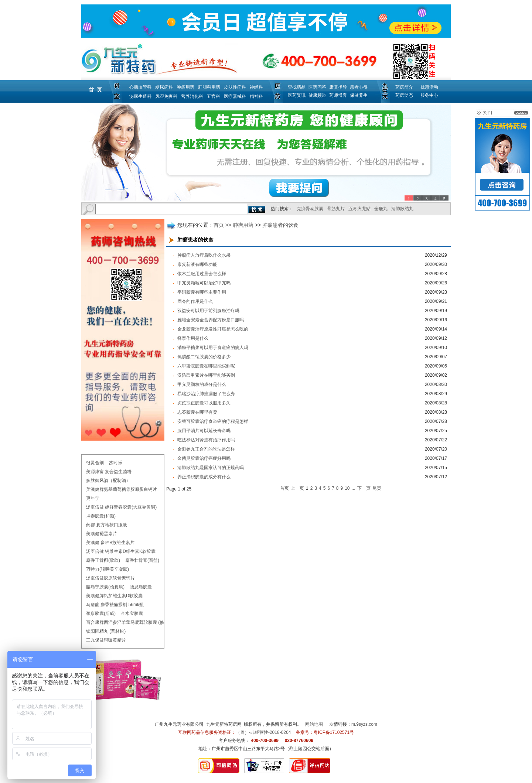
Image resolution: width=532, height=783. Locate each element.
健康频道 (317, 95)
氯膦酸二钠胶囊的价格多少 (204, 357)
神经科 (256, 87)
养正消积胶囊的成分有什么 (204, 477)
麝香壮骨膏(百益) (142, 560)
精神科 (256, 96)
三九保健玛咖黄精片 (106, 640)
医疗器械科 (235, 96)
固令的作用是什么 (195, 301)
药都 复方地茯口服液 (107, 525)
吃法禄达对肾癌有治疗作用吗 (206, 440)
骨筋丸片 (336, 209)
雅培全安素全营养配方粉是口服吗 (211, 320)
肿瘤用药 (185, 87)
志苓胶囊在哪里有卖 (197, 412)
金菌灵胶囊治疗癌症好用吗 (204, 458)
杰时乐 (116, 463)
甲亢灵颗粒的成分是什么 (202, 384)
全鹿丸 (381, 209)
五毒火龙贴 (359, 209)
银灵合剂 (95, 463)
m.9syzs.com (364, 724)
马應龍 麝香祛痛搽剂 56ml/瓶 (115, 605)
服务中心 (429, 95)
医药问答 (317, 87)
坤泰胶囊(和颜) (101, 516)
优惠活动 (429, 87)
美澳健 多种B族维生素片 (110, 543)
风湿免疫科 (166, 96)
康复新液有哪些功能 (197, 264)
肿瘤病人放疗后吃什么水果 (204, 255)
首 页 (95, 90)
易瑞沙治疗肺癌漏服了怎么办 (206, 394)
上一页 (297, 488)
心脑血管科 (140, 87)
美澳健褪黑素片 (102, 534)
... (354, 488)
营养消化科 (192, 96)
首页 (219, 225)
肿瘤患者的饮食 (280, 225)
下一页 (364, 488)
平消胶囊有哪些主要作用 (202, 292)
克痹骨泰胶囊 (310, 209)
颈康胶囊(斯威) (101, 613)
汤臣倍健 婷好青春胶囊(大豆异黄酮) (121, 507)
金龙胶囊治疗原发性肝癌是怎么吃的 (213, 329)
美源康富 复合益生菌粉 (109, 472)
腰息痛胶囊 (141, 587)
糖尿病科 (164, 87)
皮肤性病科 (235, 87)
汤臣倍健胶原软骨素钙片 (110, 578)
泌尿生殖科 (140, 96)
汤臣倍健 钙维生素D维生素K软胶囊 (121, 551)
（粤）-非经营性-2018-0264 (263, 732)
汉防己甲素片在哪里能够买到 (206, 375)
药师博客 (338, 95)
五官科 (214, 96)
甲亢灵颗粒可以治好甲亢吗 (204, 283)
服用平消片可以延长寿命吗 (204, 431)
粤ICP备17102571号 (334, 732)
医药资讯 (297, 95)
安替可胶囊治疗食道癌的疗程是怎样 (213, 421)
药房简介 (404, 87)
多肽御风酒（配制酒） (108, 481)
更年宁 (93, 498)
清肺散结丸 (402, 209)
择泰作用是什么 (193, 338)
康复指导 (338, 87)
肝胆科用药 (209, 87)
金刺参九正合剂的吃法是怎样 (206, 449)
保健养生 (359, 95)
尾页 (377, 488)
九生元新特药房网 (224, 724)
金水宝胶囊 (132, 613)
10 (347, 488)
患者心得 (359, 87)
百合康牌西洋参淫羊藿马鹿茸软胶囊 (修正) (128, 622)
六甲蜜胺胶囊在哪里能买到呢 (206, 366)
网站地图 (314, 724)
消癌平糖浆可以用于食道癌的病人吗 (213, 348)
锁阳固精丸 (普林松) (106, 631)
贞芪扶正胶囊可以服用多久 (204, 403)
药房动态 (404, 95)
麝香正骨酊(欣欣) (103, 560)
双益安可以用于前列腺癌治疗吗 (208, 311)
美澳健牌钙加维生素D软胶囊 (114, 596)
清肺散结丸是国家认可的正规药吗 (211, 468)
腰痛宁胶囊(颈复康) (105, 587)
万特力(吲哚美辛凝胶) (108, 569)
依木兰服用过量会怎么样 (202, 274)
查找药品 (297, 87)
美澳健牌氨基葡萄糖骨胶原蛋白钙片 (122, 489)
